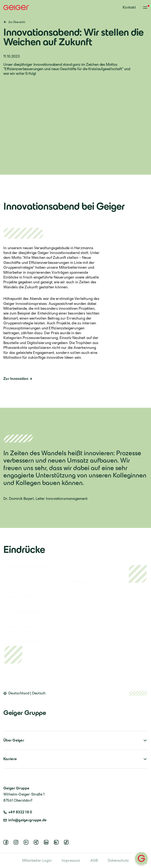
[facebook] (7, 843)
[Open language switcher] (25, 693)
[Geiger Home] (16, 8)
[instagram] (17, 843)
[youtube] (27, 843)
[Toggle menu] (145, 8)
